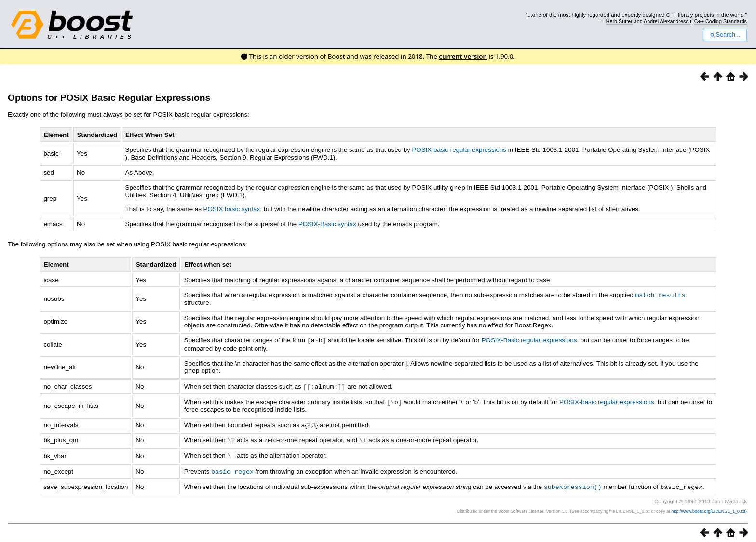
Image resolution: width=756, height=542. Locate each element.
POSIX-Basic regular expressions (529, 339)
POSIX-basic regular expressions (607, 400)
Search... (725, 35)
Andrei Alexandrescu (668, 21)
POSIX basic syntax (232, 209)
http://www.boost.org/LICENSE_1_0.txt (708, 506)
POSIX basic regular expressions (459, 150)
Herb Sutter (619, 21)
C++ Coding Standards (721, 21)
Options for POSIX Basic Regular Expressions (109, 98)
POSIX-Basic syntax (327, 224)
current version (463, 56)
